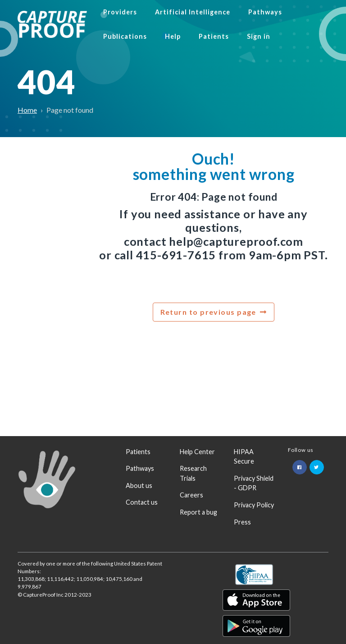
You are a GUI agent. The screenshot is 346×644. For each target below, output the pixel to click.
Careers (191, 495)
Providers (120, 12)
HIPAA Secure (244, 457)
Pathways (265, 12)
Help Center (197, 452)
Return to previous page (208, 312)
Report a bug (198, 512)
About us (139, 485)
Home (27, 110)
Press (242, 522)
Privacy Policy (254, 505)
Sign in (259, 36)
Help (173, 36)
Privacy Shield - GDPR (254, 483)
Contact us (142, 502)
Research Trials (193, 473)
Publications (125, 36)
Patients (214, 36)
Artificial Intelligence (193, 12)
